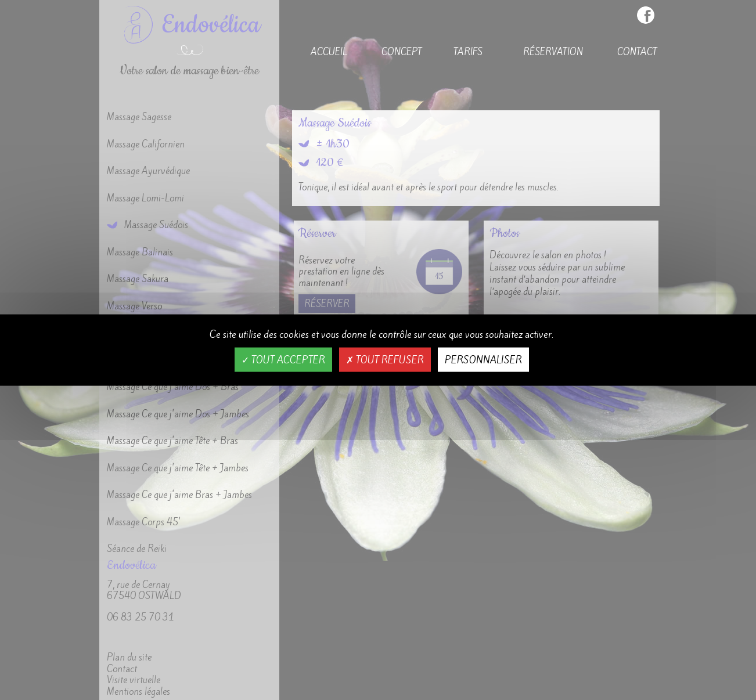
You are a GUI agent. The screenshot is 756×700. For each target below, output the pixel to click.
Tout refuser (385, 359)
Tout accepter (283, 359)
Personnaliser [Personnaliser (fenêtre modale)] (483, 359)
